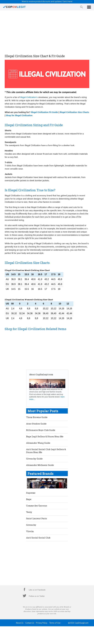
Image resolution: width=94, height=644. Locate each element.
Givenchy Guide (34, 459)
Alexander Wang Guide (38, 443)
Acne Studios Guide (36, 424)
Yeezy (29, 512)
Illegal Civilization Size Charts (74, 112)
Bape (29, 499)
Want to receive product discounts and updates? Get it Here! (47, 1)
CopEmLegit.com (82, 623)
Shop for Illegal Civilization (19, 115)
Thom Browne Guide (37, 417)
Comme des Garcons (37, 506)
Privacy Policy (42, 623)
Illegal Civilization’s (29, 97)
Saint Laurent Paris (37, 518)
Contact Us (30, 623)
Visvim (30, 531)
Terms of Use (55, 623)
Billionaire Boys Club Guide (41, 430)
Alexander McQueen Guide (40, 465)
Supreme (31, 493)
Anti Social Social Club (38, 538)
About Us (20, 623)
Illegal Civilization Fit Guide (44, 112)
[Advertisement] (47, 33)
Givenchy (31, 525)
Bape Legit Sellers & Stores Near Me (45, 436)
